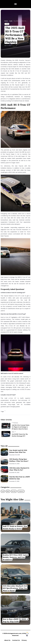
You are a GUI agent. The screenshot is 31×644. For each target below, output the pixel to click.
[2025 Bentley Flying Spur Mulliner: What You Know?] (4, 461)
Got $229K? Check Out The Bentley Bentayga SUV (20, 435)
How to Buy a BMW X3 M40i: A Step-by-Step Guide (15, 620)
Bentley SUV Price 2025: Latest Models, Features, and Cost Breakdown (15, 557)
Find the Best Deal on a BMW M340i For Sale (20, 478)
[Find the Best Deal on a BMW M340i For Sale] (4, 479)
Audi (11, 21)
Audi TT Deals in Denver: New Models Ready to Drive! (15, 528)
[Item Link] (15, 517)
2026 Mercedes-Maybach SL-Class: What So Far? (20, 469)
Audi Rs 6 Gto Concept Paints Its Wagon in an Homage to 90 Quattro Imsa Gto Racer (21, 427)
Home (6, 21)
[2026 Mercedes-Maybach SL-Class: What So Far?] (4, 470)
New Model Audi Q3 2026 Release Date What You (18, 451)
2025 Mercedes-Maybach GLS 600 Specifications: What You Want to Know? (15, 588)
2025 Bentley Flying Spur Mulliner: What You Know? (19, 460)
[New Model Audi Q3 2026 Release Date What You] (4, 452)
